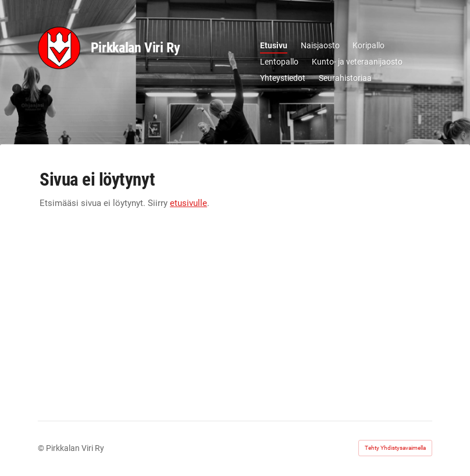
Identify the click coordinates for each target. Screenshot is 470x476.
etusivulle (188, 203)
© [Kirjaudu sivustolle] (42, 448)
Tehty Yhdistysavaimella (395, 448)
